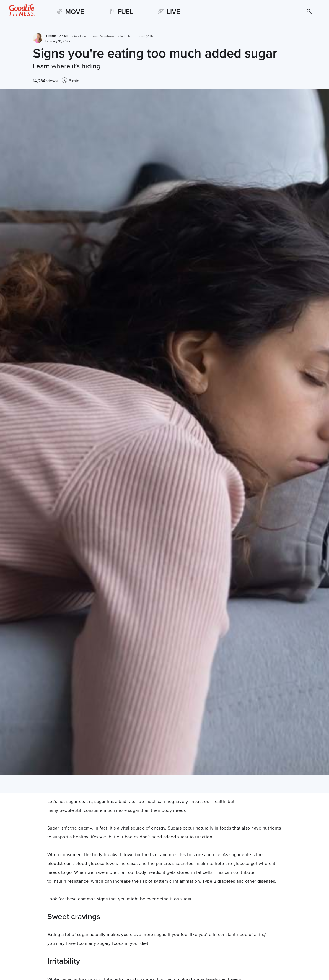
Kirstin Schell (100, 36)
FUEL (125, 12)
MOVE (75, 12)
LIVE (173, 12)
